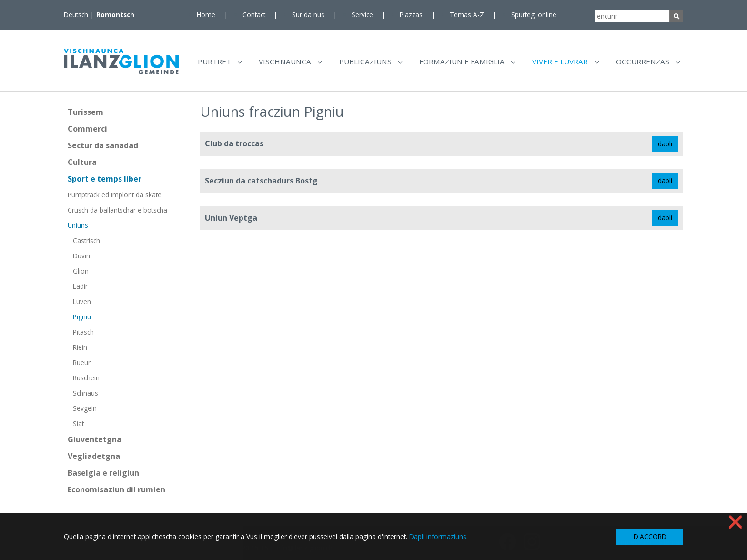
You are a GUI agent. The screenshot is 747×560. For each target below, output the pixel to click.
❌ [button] (736, 522)
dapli (665, 147)
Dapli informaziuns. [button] (439, 536)
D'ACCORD (650, 536)
